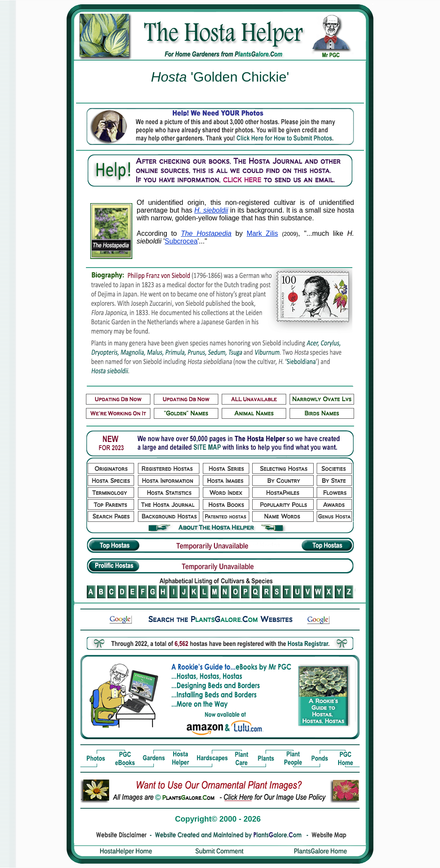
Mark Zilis (262, 233)
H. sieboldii (211, 210)
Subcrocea (181, 241)
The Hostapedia (206, 233)
